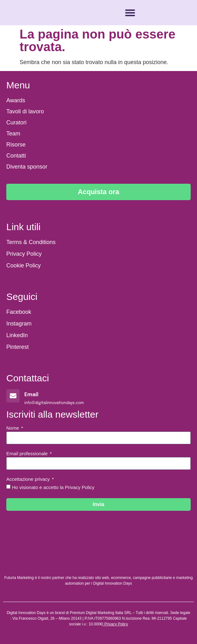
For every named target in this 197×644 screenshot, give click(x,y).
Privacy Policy (116, 624)
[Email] (13, 396)
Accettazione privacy (29, 479)
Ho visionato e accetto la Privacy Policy (53, 487)
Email (31, 395)
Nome (13, 428)
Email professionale (28, 454)
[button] (130, 13)
